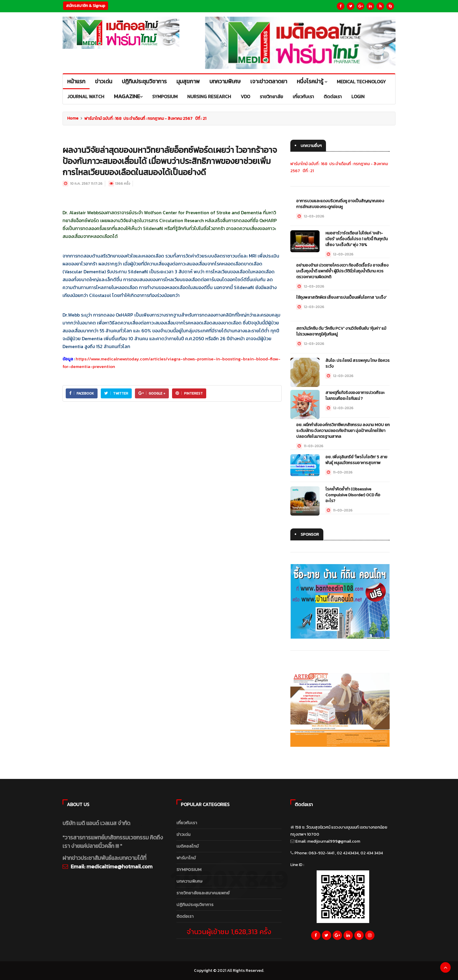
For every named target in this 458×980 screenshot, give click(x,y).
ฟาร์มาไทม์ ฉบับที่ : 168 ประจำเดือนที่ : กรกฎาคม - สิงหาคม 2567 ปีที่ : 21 (145, 119)
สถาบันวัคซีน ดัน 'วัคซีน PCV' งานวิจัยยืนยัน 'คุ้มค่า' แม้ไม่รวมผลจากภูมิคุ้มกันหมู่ (341, 331)
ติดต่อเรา (185, 916)
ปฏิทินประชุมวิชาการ (195, 904)
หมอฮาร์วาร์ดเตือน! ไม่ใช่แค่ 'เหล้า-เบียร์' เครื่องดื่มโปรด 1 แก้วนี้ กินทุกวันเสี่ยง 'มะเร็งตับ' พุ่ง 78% (356, 239)
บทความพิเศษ (189, 881)
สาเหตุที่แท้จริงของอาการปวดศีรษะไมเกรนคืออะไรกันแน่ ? (355, 396)
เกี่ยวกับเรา (187, 823)
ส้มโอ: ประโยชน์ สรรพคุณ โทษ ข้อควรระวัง (358, 363)
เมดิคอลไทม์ (188, 846)
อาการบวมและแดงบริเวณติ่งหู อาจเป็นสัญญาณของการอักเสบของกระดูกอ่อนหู (340, 204)
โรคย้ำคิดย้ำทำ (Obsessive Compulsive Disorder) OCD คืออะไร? (353, 495)
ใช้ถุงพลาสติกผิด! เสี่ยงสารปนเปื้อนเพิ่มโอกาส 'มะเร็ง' (341, 297)
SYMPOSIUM (189, 869)
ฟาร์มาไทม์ (186, 858)
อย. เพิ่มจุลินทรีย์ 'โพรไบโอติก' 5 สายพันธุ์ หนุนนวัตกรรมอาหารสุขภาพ (356, 460)
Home (73, 118)
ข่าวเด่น (183, 834)
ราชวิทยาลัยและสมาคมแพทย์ (203, 893)
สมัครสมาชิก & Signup (86, 6)
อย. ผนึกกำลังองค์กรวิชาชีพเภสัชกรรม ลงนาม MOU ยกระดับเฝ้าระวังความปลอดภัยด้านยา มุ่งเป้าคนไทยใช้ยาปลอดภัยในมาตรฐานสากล (343, 431)
